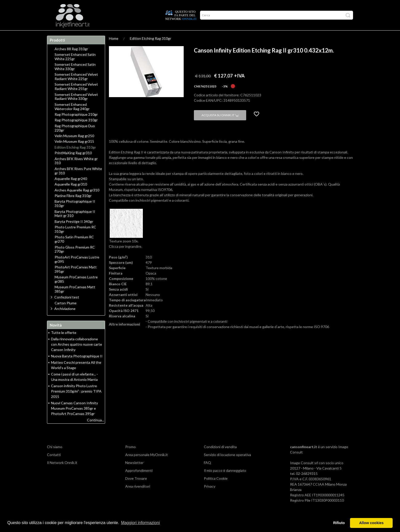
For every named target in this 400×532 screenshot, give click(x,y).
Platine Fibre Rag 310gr (73, 206)
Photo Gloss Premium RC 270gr (75, 259)
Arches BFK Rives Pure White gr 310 (78, 181)
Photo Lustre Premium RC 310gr (75, 239)
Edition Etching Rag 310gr (151, 48)
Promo (173, 35)
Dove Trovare (136, 488)
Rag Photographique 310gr (76, 130)
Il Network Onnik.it (62, 472)
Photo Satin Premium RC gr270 (74, 249)
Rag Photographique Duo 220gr (75, 138)
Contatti (54, 465)
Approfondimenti (82, 35)
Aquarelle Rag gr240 (71, 189)
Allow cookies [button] (371, 523)
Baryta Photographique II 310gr (75, 213)
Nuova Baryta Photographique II (77, 366)
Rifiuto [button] (339, 523)
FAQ (207, 472)
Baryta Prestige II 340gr (74, 231)
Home (55, 35)
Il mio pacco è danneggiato (225, 480)
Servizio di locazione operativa (227, 465)
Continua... (96, 430)
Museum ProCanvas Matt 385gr (75, 299)
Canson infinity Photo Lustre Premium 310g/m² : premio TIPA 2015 (76, 401)
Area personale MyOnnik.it (147, 465)
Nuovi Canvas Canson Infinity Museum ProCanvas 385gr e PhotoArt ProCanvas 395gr (74, 418)
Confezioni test (67, 307)
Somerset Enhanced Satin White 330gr (75, 77)
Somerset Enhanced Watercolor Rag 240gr (72, 117)
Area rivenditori (138, 496)
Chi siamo (55, 457)
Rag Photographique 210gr (76, 124)
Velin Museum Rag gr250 (74, 146)
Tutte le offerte (64, 342)
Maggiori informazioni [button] (140, 523)
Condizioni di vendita (220, 457)
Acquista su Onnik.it (220, 125)
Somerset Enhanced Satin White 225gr (75, 67)
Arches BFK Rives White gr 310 (76, 171)
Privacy (210, 496)
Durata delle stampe (120, 35)
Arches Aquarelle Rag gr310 (77, 200)
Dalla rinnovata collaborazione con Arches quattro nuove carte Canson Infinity (77, 354)
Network (153, 35)
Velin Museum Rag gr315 (74, 151)
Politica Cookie (216, 488)
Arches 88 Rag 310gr (71, 59)
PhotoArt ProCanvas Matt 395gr (76, 279)
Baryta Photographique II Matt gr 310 (75, 224)
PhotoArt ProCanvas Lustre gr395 (77, 269)
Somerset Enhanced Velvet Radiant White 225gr (76, 87)
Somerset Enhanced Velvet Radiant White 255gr (76, 96)
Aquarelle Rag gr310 (71, 194)
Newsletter (134, 472)
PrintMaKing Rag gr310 (73, 163)
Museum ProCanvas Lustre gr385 (76, 289)
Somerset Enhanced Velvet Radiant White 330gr (76, 107)
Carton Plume (66, 313)
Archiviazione (65, 319)
